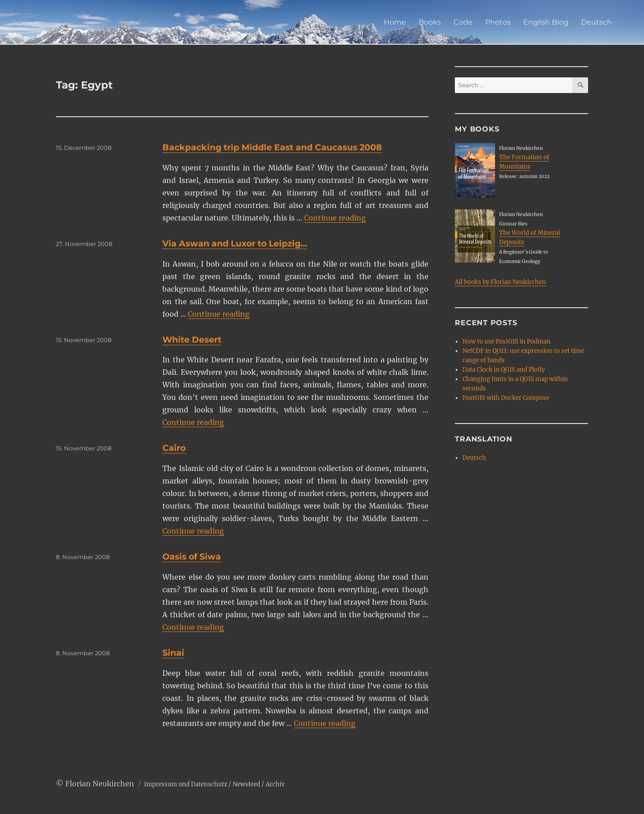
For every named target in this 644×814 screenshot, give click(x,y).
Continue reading (335, 218)
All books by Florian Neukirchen (500, 282)
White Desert (192, 340)
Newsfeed (246, 784)
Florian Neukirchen (100, 784)
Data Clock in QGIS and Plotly (504, 370)
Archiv (275, 784)
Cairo (174, 448)
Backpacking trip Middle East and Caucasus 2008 (272, 147)
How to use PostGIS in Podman (506, 341)
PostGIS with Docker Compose (506, 398)
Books (430, 22)
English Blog (546, 22)
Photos (498, 22)
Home (395, 22)
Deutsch (596, 22)
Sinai (173, 653)
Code (463, 22)
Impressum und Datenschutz (186, 784)
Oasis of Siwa (192, 557)
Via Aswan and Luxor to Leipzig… (235, 244)
